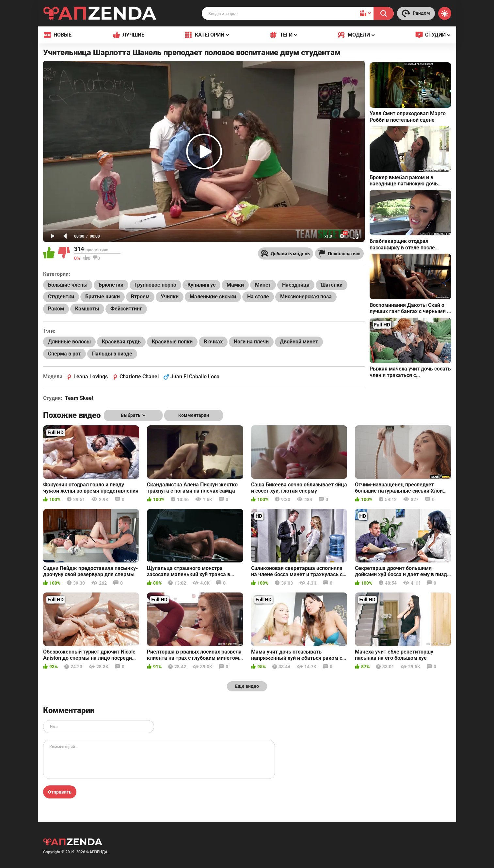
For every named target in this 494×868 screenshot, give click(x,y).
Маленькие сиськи (213, 297)
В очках (213, 342)
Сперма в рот (64, 354)
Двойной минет (299, 342)
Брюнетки (111, 285)
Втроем (140, 297)
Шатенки (332, 285)
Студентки (61, 297)
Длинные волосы (69, 342)
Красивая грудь (121, 342)
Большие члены (68, 285)
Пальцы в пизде (112, 354)
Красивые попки (172, 342)
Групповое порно (155, 285)
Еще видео (247, 686)
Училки (170, 297)
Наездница (296, 285)
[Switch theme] (445, 13)
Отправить (60, 792)
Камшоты (87, 309)
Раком (56, 309)
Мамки (235, 285)
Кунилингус (201, 285)
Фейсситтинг (126, 309)
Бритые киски (103, 297)
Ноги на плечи (251, 342)
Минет (263, 285)
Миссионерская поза (306, 297)
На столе (258, 297)
